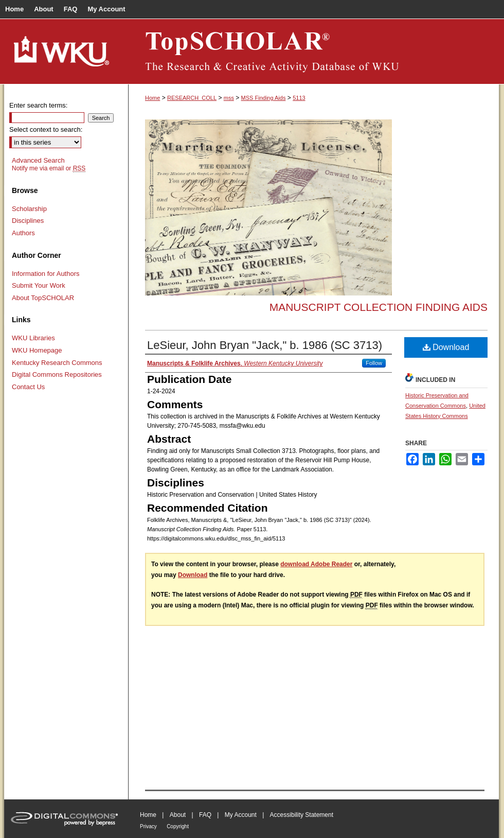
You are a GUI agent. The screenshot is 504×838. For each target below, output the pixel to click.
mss (229, 98)
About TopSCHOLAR (43, 298)
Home (152, 98)
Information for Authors (46, 274)
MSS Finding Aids (264, 98)
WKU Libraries (33, 338)
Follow (374, 363)
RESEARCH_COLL (192, 98)
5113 (299, 98)
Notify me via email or (49, 168)
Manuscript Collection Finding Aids (379, 307)
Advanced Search (38, 160)
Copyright (178, 826)
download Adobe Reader (316, 564)
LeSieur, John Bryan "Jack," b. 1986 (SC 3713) (265, 345)
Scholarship (29, 209)
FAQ (205, 815)
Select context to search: (46, 129)
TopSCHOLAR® (314, 51)
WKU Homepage (37, 350)
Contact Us (28, 387)
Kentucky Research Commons (57, 363)
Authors (23, 233)
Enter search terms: (38, 105)
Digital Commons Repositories (57, 374)
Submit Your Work (39, 285)
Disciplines (28, 221)
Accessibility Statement (302, 815)
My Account (241, 815)
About (178, 815)
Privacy (148, 826)
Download (446, 347)
